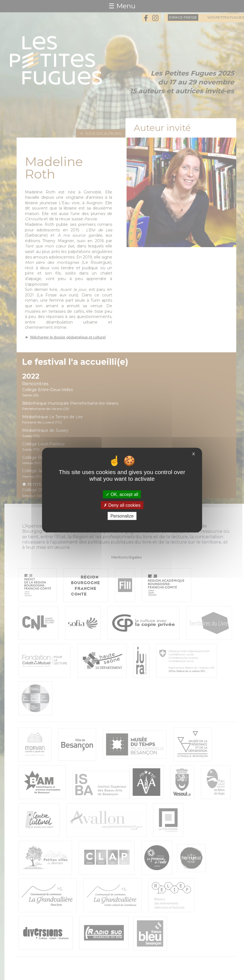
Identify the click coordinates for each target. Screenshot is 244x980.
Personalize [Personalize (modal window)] (122, 516)
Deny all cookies (122, 505)
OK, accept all (122, 494)
